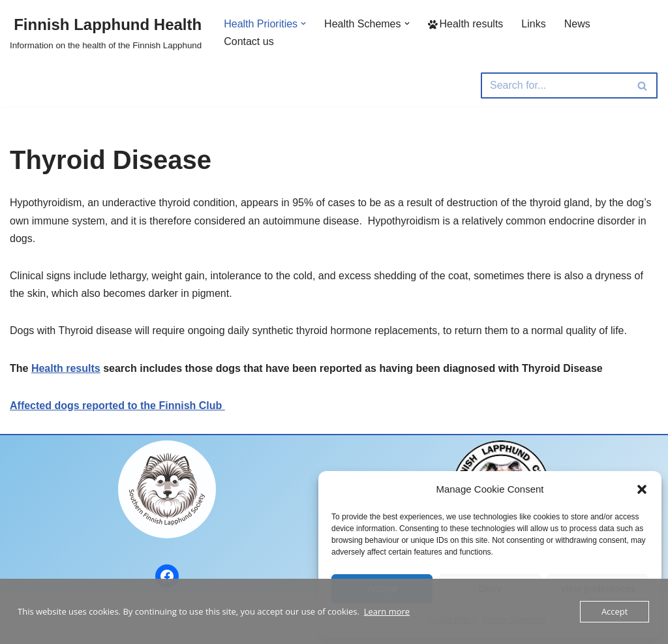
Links (533, 24)
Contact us (249, 41)
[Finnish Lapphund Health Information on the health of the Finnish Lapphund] (106, 32)
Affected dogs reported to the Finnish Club (117, 406)
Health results (466, 24)
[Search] (554, 85)
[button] (642, 489)
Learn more (387, 611)
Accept (615, 611)
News (577, 24)
